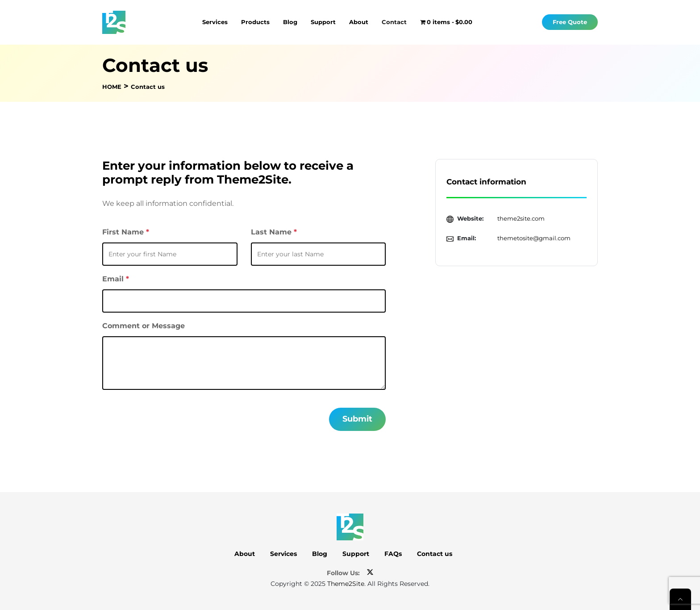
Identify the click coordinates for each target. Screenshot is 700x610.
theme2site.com (521, 218)
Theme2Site (346, 584)
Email (116, 279)
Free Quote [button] (570, 22)
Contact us (435, 554)
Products (255, 22)
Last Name (274, 232)
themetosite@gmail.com (534, 238)
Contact (394, 22)
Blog (290, 22)
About (359, 22)
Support (323, 22)
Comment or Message (144, 326)
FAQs (393, 554)
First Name (126, 232)
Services (215, 22)
